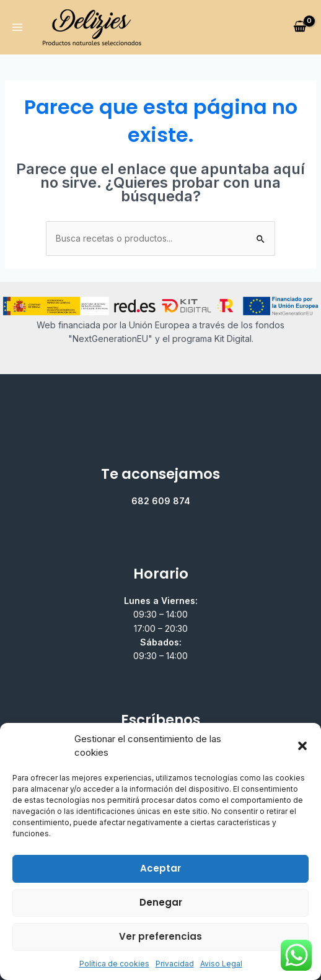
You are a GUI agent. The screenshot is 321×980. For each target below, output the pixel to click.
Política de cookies (114, 964)
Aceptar (160, 868)
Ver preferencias (160, 936)
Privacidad (175, 964)
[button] (302, 746)
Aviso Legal (221, 964)
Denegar (161, 902)
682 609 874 (161, 501)
